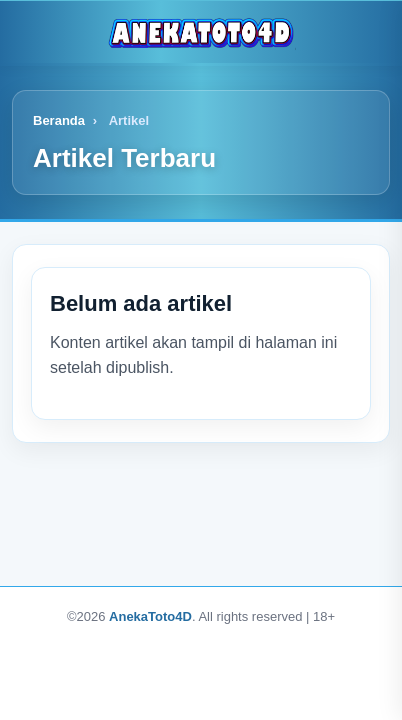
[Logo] (201, 32)
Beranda (59, 120)
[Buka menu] (30, 32)
